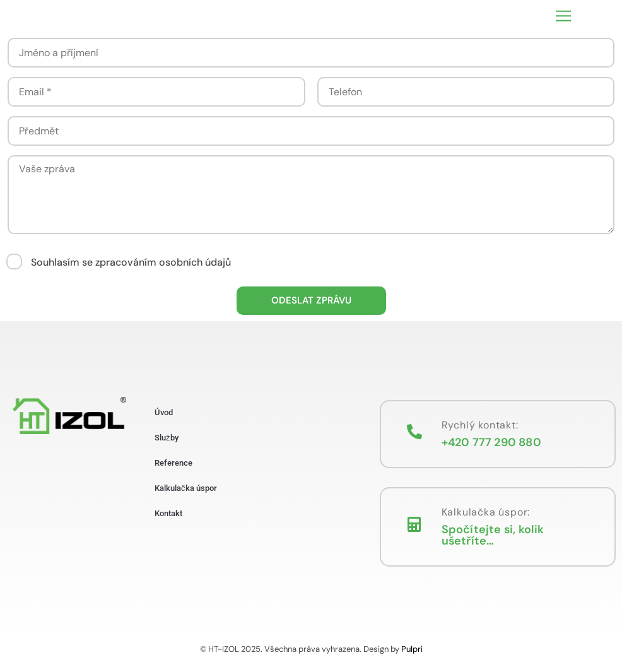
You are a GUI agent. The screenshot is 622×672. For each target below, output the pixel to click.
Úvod (164, 412)
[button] (563, 16)
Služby (167, 438)
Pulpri (412, 649)
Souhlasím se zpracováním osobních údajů (131, 262)
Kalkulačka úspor (186, 488)
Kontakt (168, 513)
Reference (173, 463)
